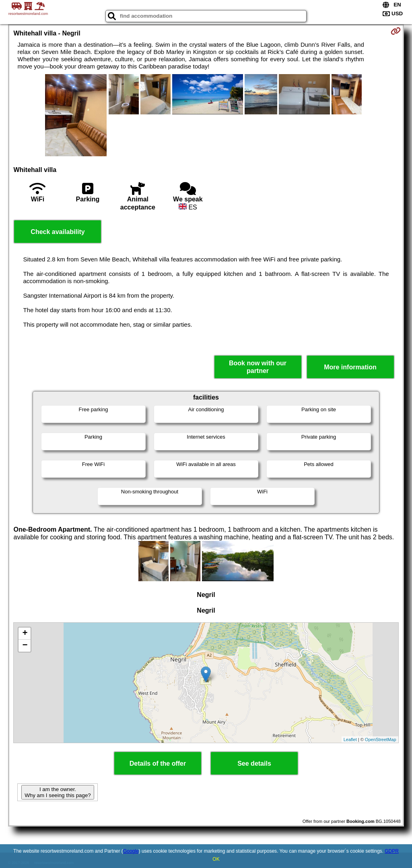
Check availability (58, 232)
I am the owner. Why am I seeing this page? (58, 792)
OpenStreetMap (381, 740)
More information (350, 367)
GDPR (392, 851)
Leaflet (350, 740)
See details (254, 763)
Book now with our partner (258, 367)
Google (131, 851)
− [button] (25, 646)
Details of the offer (158, 763)
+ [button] (25, 634)
